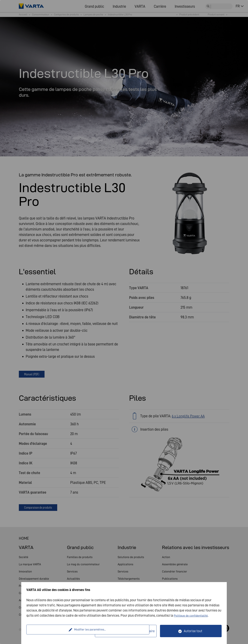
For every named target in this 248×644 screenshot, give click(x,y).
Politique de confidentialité (193, 615)
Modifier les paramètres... (61, 631)
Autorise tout (193, 631)
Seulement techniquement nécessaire (128, 631)
